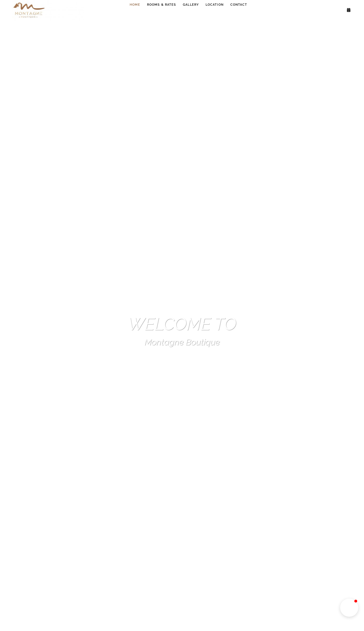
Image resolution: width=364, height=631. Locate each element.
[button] (349, 608)
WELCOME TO (182, 324)
